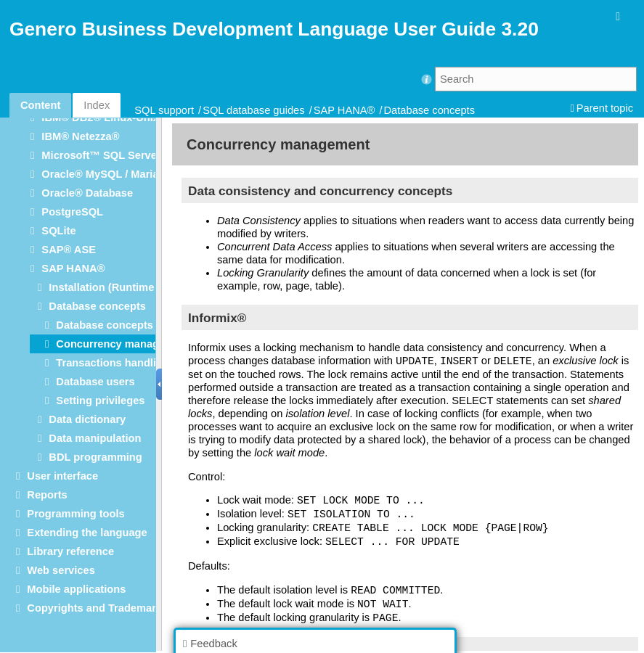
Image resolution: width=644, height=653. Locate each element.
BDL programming (95, 457)
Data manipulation (95, 438)
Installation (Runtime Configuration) (139, 287)
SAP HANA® (345, 110)
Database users (95, 382)
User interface (62, 476)
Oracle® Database (87, 193)
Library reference (70, 551)
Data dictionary (87, 419)
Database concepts (429, 110)
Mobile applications (76, 589)
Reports (47, 495)
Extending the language (87, 533)
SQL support (164, 110)
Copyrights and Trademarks (97, 608)
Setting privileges (100, 401)
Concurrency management (123, 344)
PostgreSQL (72, 212)
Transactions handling (113, 363)
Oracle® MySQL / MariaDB (107, 174)
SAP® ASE (69, 250)
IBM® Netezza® (80, 136)
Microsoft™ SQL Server (101, 155)
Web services (61, 570)
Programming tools (76, 514)
